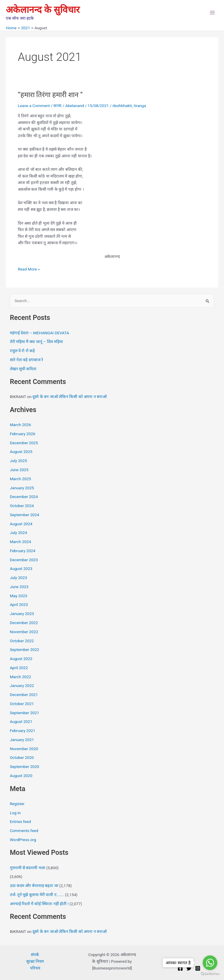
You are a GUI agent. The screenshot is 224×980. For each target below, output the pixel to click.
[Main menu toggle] (212, 13)
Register (17, 804)
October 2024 (22, 506)
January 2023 (22, 614)
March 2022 (21, 677)
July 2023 (19, 578)
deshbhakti (122, 106)
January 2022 (22, 686)
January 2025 (22, 488)
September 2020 (24, 767)
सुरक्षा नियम (35, 961)
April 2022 (19, 668)
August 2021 (21, 721)
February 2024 (23, 551)
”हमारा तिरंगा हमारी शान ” (50, 95)
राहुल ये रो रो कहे (22, 351)
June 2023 (19, 587)
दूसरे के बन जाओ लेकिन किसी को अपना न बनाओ (70, 397)
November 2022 (24, 632)
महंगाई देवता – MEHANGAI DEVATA (40, 333)
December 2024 (24, 497)
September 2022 (24, 650)
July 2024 (19, 533)
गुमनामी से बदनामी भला (28, 868)
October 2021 (22, 704)
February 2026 (23, 434)
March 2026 (21, 425)
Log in (15, 813)
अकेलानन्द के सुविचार (43, 10)
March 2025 (21, 479)
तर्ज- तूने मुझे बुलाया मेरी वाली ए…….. (37, 895)
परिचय (35, 968)
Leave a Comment (34, 106)
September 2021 (24, 713)
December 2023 (24, 560)
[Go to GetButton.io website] (210, 974)
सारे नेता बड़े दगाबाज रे (27, 360)
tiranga (140, 106)
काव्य (57, 106)
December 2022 (24, 623)
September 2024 (24, 515)
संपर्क (35, 955)
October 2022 (22, 641)
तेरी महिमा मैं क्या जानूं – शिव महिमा (37, 342)
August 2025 (21, 452)
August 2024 (21, 524)
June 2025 (19, 470)
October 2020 (22, 757)
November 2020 (24, 749)
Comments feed (24, 831)
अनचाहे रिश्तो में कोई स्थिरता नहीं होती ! (39, 904)
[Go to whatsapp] (210, 963)
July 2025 (19, 461)
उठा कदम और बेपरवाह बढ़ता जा (34, 886)
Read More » (29, 269)
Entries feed (20, 821)
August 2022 (21, 659)
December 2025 (24, 443)
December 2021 (24, 695)
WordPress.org (23, 840)
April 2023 (19, 604)
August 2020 (21, 776)
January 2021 (22, 740)
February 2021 (23, 731)
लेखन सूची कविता (23, 369)
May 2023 (19, 596)
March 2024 (21, 542)
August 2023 (21, 569)
